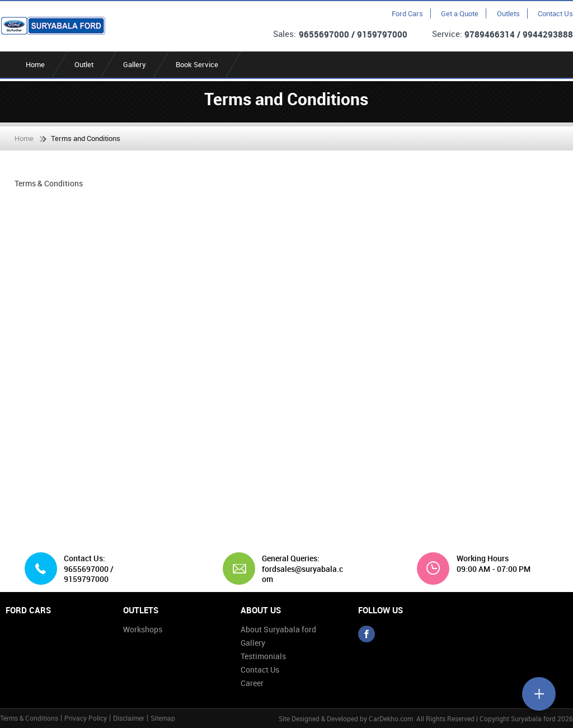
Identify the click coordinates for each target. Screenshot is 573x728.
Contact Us (555, 13)
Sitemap (163, 718)
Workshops (143, 629)
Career (252, 683)
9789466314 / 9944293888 (519, 34)
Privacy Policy (86, 718)
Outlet (84, 64)
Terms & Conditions (29, 718)
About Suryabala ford (278, 629)
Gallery (135, 64)
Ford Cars (407, 13)
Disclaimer (129, 718)
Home (35, 64)
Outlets (508, 13)
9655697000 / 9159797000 (353, 34)
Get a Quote (460, 13)
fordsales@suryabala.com (302, 574)
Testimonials (263, 656)
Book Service (197, 64)
